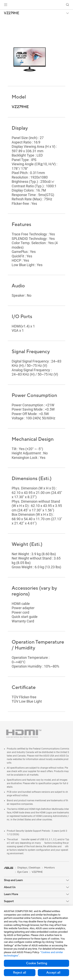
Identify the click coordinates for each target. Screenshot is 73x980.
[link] (36, 5)
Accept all (53, 973)
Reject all (20, 973)
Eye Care (23, 872)
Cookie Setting (37, 963)
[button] (6, 5)
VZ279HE (12, 13)
